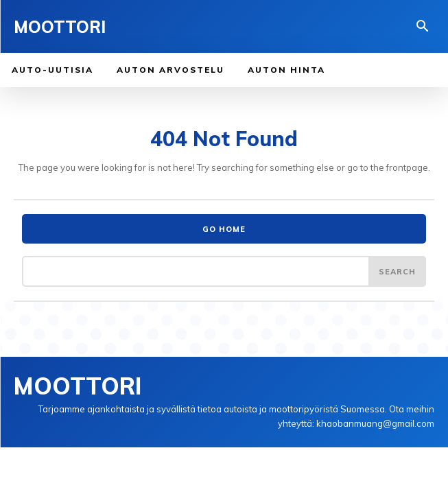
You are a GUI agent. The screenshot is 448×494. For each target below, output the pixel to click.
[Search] (397, 271)
